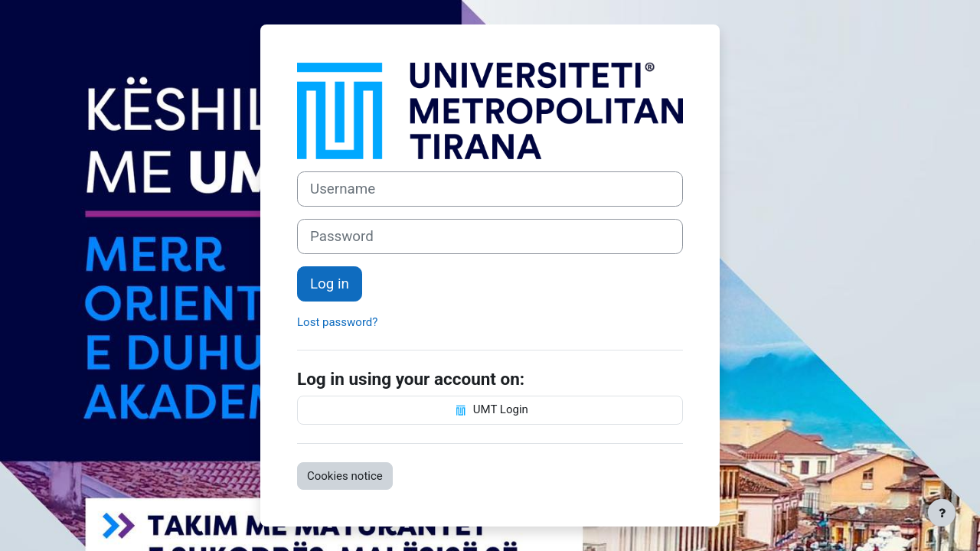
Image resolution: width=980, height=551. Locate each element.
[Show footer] (942, 513)
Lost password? (337, 322)
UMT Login (490, 410)
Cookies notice (345, 476)
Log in (330, 284)
